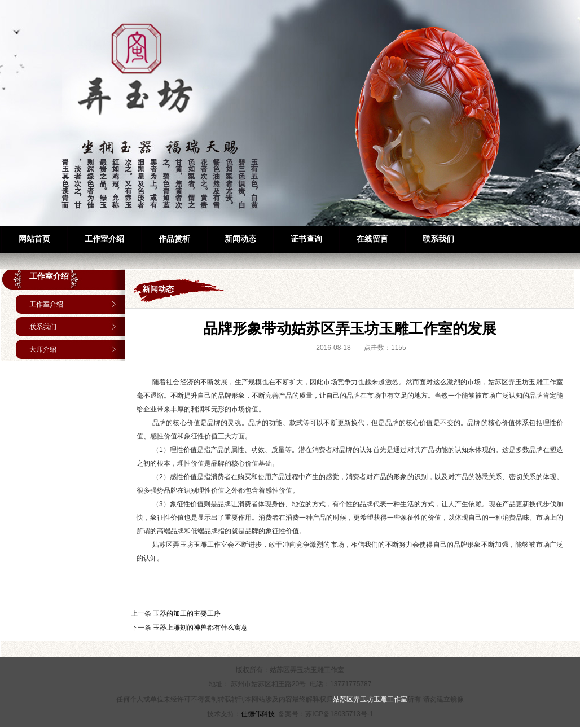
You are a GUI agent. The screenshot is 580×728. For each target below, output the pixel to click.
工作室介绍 (49, 276)
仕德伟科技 (258, 714)
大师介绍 (43, 349)
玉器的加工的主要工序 (187, 613)
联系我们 (43, 327)
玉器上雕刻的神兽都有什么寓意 (200, 628)
